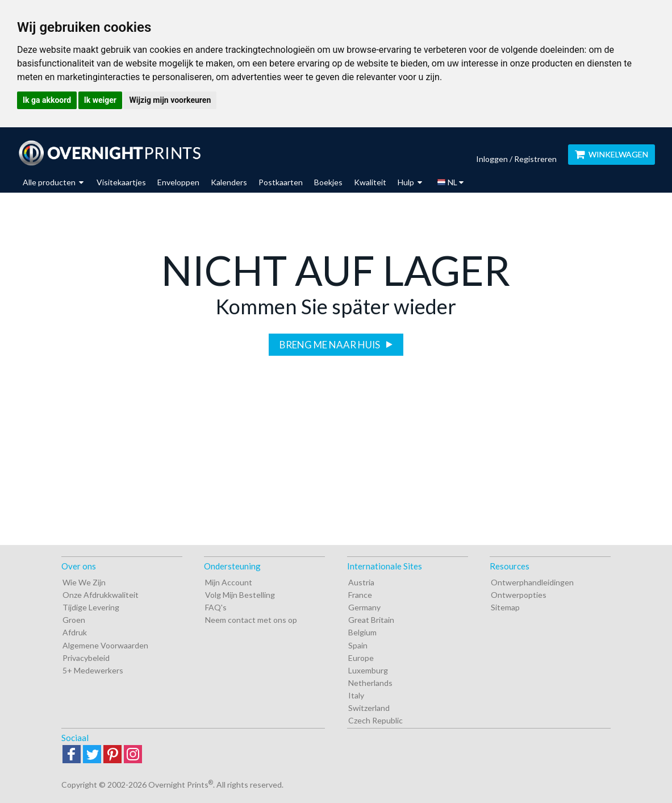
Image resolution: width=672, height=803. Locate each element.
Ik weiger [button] (100, 100)
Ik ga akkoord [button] (47, 100)
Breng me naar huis (331, 345)
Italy (356, 695)
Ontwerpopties (519, 595)
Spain (358, 645)
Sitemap (505, 607)
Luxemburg (368, 670)
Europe (361, 658)
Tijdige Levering (91, 607)
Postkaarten (281, 182)
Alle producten (53, 182)
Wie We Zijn (84, 582)
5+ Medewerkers (93, 670)
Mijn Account (229, 582)
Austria (361, 582)
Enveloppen (178, 182)
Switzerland (369, 708)
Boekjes (328, 182)
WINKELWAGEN (612, 154)
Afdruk (75, 632)
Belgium (362, 632)
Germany (364, 607)
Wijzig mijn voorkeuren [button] (170, 100)
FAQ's (216, 607)
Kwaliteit (370, 182)
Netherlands (370, 683)
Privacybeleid (86, 658)
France (360, 595)
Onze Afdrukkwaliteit (101, 595)
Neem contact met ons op (251, 620)
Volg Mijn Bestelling (240, 595)
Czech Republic (375, 720)
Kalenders (229, 182)
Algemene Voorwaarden (105, 645)
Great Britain (371, 620)
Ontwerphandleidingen (532, 582)
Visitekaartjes (121, 182)
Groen (74, 620)
